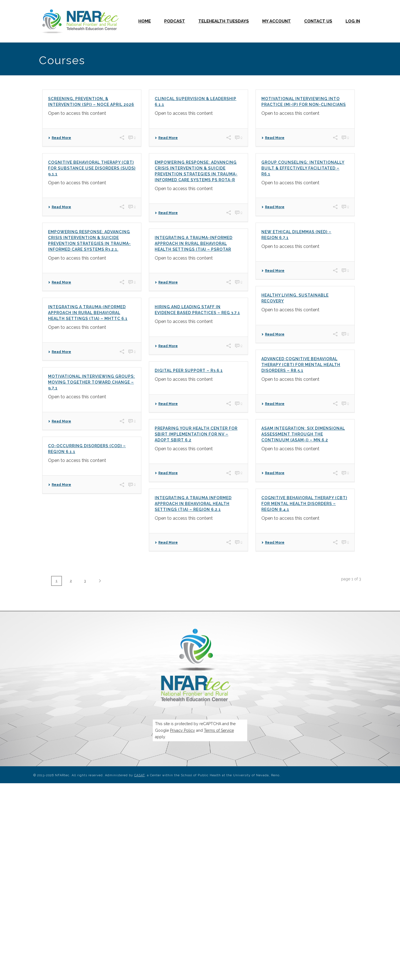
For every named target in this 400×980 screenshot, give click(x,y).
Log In (353, 21)
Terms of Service (219, 730)
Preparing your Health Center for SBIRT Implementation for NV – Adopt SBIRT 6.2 (196, 434)
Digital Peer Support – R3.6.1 (189, 370)
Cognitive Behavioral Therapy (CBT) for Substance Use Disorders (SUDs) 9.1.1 (92, 168)
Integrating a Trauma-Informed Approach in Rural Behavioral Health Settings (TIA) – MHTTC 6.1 (88, 313)
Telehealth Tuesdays (224, 21)
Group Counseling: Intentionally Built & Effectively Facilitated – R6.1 (303, 168)
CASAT (139, 775)
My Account (277, 21)
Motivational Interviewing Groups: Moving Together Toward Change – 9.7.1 (92, 382)
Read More (60, 138)
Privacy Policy (182, 730)
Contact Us (318, 21)
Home (145, 21)
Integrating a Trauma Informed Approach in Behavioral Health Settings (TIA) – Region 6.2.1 (193, 504)
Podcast (175, 21)
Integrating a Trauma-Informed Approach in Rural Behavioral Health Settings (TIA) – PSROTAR (194, 243)
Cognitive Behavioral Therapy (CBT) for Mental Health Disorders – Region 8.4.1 (304, 504)
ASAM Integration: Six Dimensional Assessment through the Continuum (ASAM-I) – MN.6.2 (303, 434)
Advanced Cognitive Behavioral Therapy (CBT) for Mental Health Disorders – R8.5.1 (301, 365)
